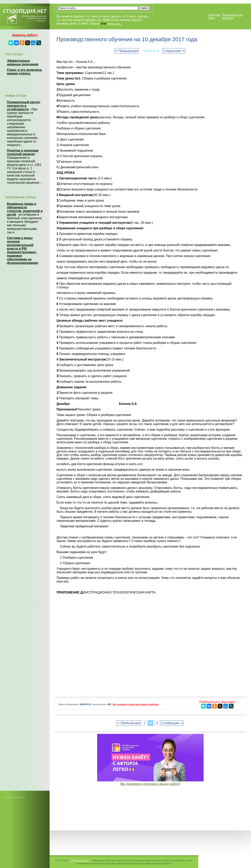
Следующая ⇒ (174, 51)
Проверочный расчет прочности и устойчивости (24, 106)
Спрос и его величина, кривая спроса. (25, 72)
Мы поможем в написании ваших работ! (150, 784)
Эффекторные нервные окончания (23, 63)
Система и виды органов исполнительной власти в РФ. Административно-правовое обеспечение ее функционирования (22, 250)
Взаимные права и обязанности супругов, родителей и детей (25, 209)
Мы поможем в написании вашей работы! (136, 704)
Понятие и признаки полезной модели (23, 152)
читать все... (114, 24)
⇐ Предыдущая (127, 51)
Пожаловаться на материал (232, 16)
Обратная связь (214, 16)
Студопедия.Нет (80, 860)
